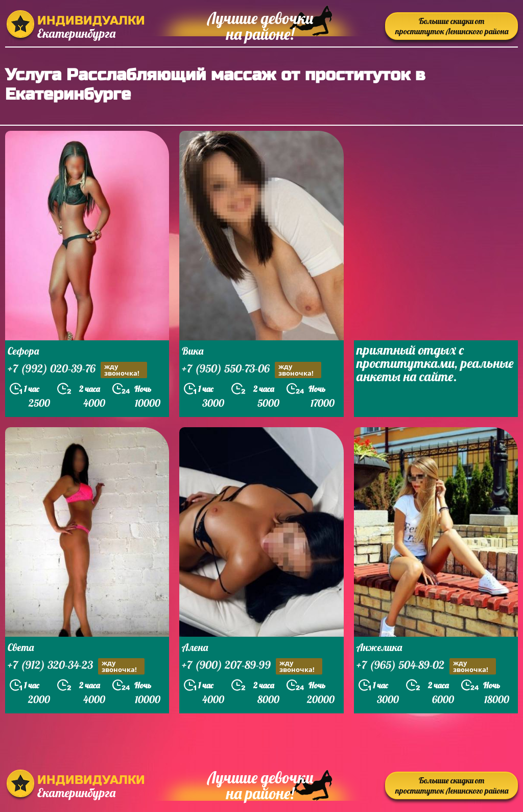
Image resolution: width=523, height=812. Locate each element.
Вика (193, 351)
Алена (195, 647)
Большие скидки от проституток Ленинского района (452, 26)
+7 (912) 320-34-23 (76, 666)
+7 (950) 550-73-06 (252, 370)
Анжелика (379, 647)
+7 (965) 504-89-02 (426, 666)
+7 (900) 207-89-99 (252, 666)
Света (21, 647)
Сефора (23, 351)
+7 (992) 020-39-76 (77, 370)
